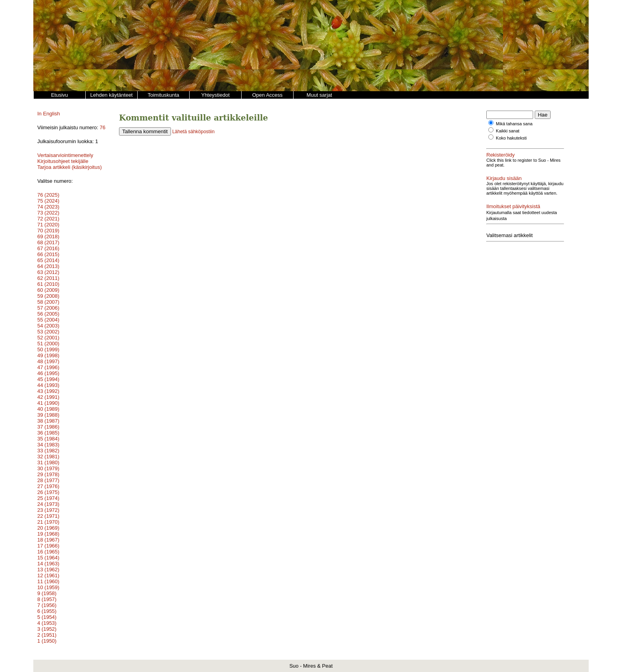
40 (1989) (48, 409)
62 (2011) (48, 278)
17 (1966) (48, 546)
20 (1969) (48, 528)
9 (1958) (47, 593)
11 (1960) (48, 581)
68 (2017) (48, 242)
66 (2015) (48, 254)
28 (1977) (48, 480)
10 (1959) (48, 587)
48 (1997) (48, 361)
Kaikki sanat (508, 131)
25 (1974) (48, 498)
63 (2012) (48, 272)
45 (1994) (48, 379)
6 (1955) (47, 611)
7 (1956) (47, 605)
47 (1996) (48, 367)
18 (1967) (48, 540)
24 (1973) (48, 504)
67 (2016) (48, 248)
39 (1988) (48, 415)
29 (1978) (48, 474)
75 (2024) (48, 201)
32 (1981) (48, 457)
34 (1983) (48, 445)
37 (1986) (48, 427)
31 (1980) (48, 462)
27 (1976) (48, 486)
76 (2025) (48, 195)
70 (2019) (48, 231)
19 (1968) (48, 534)
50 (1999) (48, 349)
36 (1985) (48, 433)
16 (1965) (48, 552)
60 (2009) (48, 290)
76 (102, 127)
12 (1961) (48, 575)
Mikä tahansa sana (514, 124)
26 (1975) (48, 492)
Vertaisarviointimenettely (65, 155)
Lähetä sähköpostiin (193, 132)
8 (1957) (47, 599)
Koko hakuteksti (511, 138)
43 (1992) (48, 391)
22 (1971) (48, 516)
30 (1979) (48, 468)
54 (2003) (48, 326)
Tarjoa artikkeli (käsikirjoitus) (70, 167)
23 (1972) (48, 510)
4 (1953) (47, 623)
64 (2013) (48, 266)
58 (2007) (48, 302)
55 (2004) (48, 320)
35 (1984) (48, 439)
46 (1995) (48, 373)
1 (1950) (47, 641)
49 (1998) (48, 355)
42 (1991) (48, 397)
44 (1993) (48, 385)
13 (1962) (48, 570)
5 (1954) (47, 617)
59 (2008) (48, 296)
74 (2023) (48, 207)
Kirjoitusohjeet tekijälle (63, 161)
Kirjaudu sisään (504, 178)
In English (49, 114)
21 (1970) (48, 522)
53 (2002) (48, 332)
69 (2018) (48, 236)
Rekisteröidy (501, 155)
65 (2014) (48, 260)
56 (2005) (48, 314)
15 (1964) (48, 558)
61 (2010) (48, 284)
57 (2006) (48, 308)
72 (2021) (48, 219)
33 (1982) (48, 451)
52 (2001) (48, 338)
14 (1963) (48, 564)
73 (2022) (48, 213)
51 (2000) (48, 344)
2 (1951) (47, 635)
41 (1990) (48, 403)
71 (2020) (48, 225)
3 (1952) (47, 629)
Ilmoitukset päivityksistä (513, 206)
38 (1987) (48, 421)
